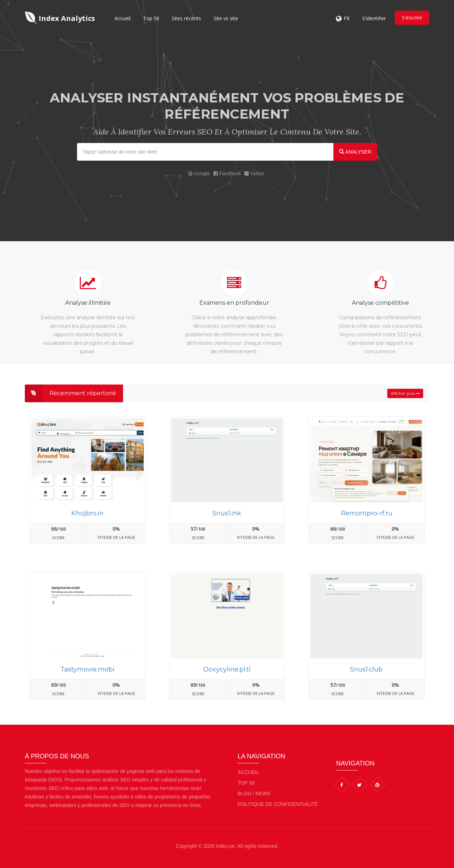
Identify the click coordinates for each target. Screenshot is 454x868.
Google (199, 173)
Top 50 (151, 18)
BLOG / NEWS (254, 794)
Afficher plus (405, 393)
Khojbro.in (87, 513)
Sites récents (186, 18)
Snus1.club (366, 669)
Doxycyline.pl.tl (227, 669)
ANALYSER (355, 152)
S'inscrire (412, 18)
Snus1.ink (227, 513)
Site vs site (226, 18)
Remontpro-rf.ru (367, 513)
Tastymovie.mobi (87, 669)
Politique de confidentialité (278, 804)
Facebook (227, 173)
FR (347, 18)
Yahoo (254, 173)
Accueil (123, 18)
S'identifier (374, 18)
